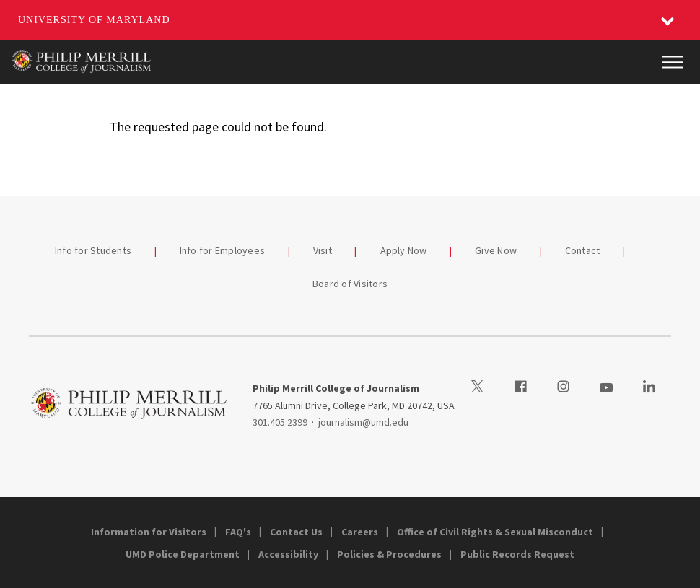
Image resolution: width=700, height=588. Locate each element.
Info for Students (93, 250)
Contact (583, 250)
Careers (360, 532)
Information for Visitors (149, 532)
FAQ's (238, 532)
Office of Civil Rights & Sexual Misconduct (495, 532)
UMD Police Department (183, 554)
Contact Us (296, 532)
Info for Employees (223, 250)
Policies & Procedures (389, 554)
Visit (323, 250)
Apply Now (404, 250)
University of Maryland (94, 20)
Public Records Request (517, 554)
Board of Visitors (350, 284)
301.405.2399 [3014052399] (280, 422)
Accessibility (288, 554)
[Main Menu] (673, 62)
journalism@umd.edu (363, 422)
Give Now (496, 250)
